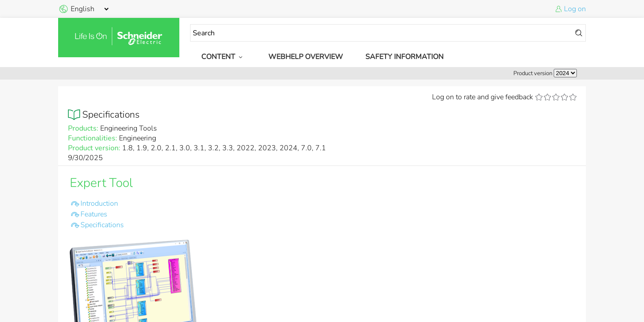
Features (94, 214)
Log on (575, 9)
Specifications (102, 225)
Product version (533, 73)
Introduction (99, 203)
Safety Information (405, 57)
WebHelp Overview (306, 57)
